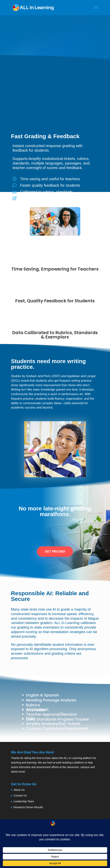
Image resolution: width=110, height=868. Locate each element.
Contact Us (20, 795)
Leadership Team (24, 801)
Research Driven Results (28, 807)
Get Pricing (55, 551)
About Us (19, 790)
